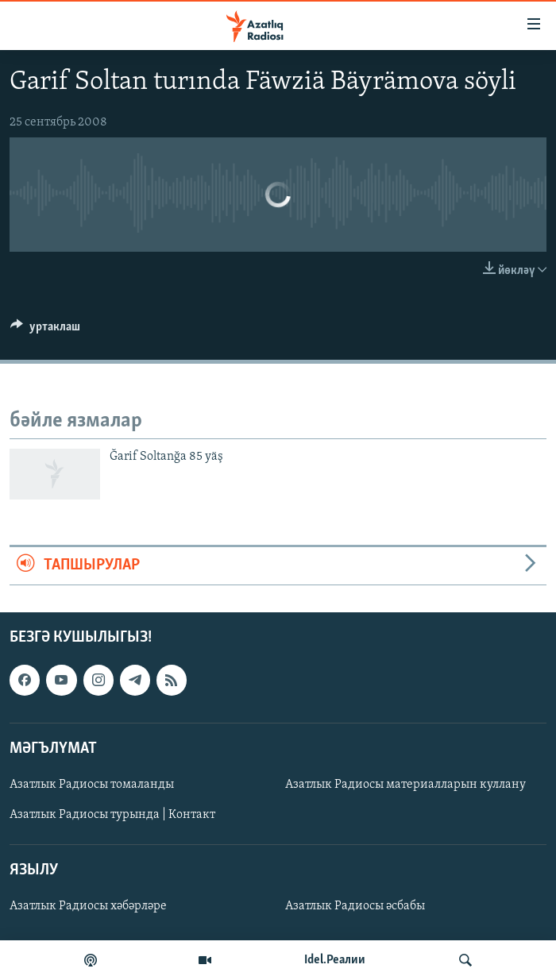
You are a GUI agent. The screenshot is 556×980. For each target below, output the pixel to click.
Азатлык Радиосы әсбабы (355, 906)
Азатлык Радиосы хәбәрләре (88, 906)
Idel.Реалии (335, 960)
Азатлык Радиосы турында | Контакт (112, 815)
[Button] (45, 330)
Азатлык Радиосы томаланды (92, 784)
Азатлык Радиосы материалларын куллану (405, 784)
